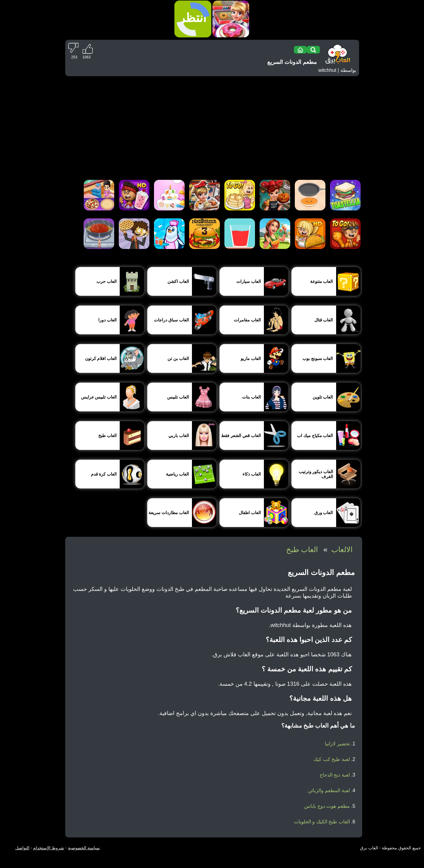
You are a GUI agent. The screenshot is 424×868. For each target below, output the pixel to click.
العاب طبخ (302, 549)
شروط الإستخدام (49, 848)
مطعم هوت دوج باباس (327, 806)
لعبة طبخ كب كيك (332, 759)
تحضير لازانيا (337, 744)
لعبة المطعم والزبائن (329, 790)
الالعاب (342, 549)
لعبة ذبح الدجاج (335, 775)
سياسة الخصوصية (84, 848)
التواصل (22, 848)
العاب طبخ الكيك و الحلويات (322, 822)
